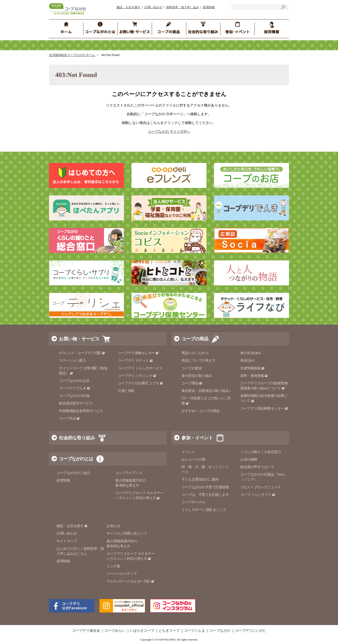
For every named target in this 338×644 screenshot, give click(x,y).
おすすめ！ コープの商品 (200, 411)
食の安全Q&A (251, 353)
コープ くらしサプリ (258, 495)
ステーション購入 (72, 360)
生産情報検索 (252, 368)
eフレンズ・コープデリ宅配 (82, 353)
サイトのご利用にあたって (127, 533)
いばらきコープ (142, 631)
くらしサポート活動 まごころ (204, 510)
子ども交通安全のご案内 (200, 479)
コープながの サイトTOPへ (169, 132)
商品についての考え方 (198, 360)
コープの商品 (195, 339)
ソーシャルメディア (122, 574)
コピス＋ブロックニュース (260, 487)
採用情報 (209, 7)
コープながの (220, 631)
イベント (188, 452)
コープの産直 (192, 368)
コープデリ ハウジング (137, 376)
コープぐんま (194, 631)
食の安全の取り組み (197, 376)
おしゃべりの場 (193, 459)
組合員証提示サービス (76, 403)
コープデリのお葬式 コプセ (140, 383)
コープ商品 (192, 383)
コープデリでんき (75, 388)
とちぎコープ (169, 631)
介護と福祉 (126, 391)
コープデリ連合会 (86, 631)
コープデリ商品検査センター (264, 408)
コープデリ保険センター (138, 353)
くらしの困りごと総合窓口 (260, 452)
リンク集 (113, 566)
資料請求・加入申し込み (182, 7)
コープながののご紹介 (73, 473)
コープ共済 (69, 418)
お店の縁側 (249, 459)
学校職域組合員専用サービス (81, 411)
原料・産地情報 (254, 376)
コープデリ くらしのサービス (140, 368)
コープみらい (115, 631)
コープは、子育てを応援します (205, 495)
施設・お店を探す (128, 7)
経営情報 (63, 480)
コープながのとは (76, 459)
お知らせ (113, 526)
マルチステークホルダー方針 (130, 581)
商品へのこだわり (195, 353)
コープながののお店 (74, 381)
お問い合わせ (153, 7)
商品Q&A (247, 360)
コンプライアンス (129, 473)
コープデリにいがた (250, 631)
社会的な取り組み (77, 438)
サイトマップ (67, 541)
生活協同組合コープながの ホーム (72, 55)
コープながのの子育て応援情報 (205, 487)
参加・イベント (197, 438)
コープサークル (193, 502)
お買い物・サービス (79, 339)
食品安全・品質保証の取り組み (207, 391)
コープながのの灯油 (74, 396)
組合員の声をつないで (257, 467)
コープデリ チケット (135, 360)
